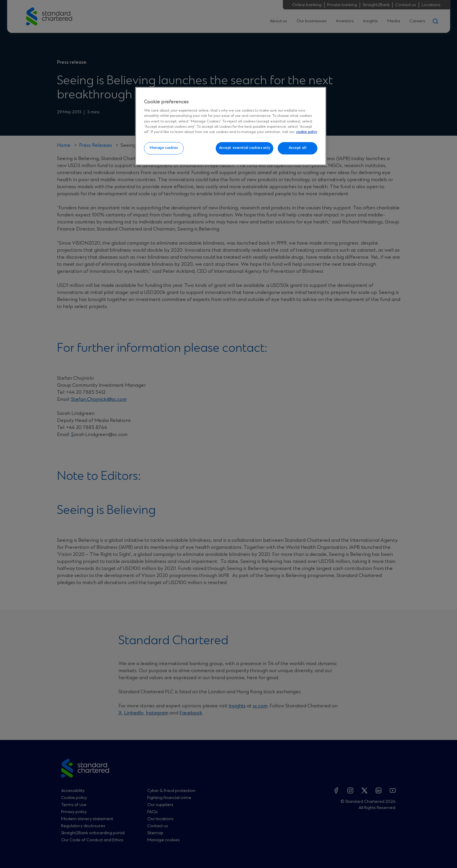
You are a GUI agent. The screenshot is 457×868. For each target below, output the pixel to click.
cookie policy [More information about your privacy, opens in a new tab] (307, 132)
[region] (231, 126)
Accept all (298, 148)
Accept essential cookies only (245, 148)
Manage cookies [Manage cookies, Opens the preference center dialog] (164, 148)
